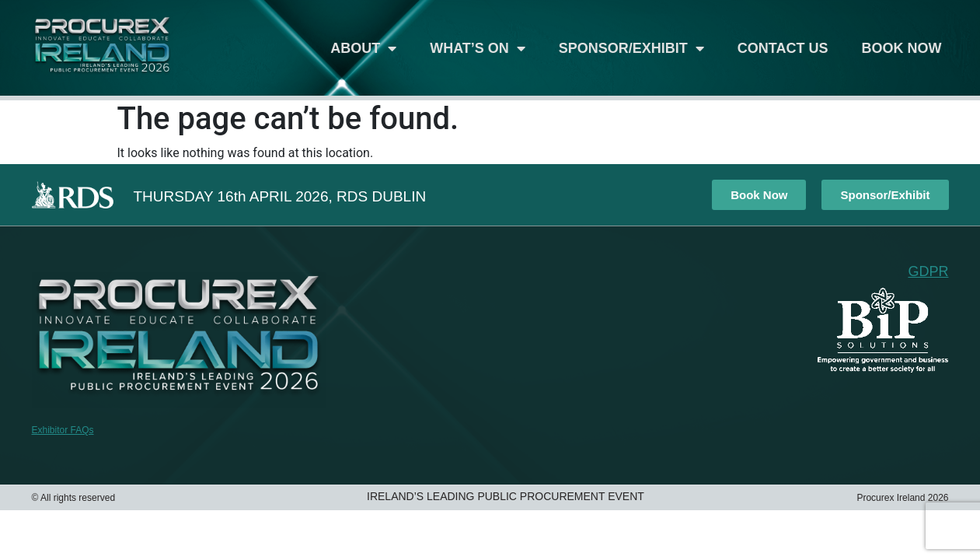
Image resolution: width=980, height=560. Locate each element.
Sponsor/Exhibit (631, 48)
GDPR (928, 271)
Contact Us (783, 48)
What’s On (478, 48)
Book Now (902, 48)
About (363, 48)
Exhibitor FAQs (63, 430)
